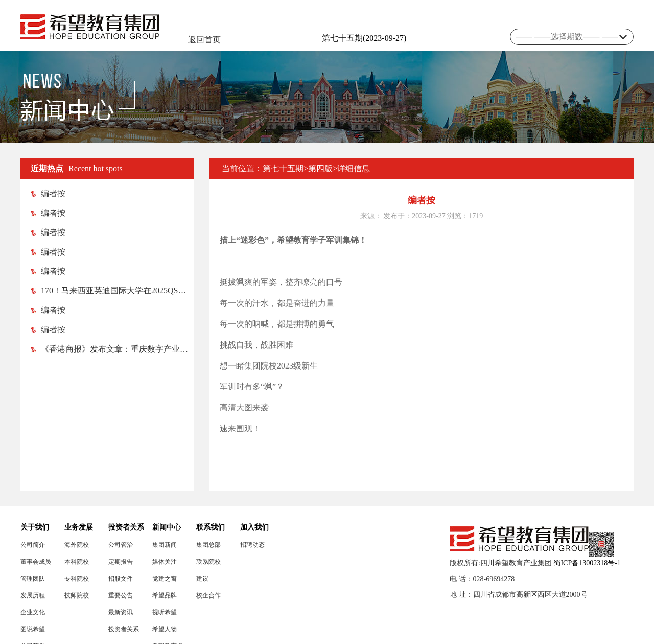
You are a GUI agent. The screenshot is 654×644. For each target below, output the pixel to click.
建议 (202, 579)
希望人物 (165, 629)
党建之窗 (165, 579)
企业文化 (33, 612)
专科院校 (77, 579)
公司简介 (33, 545)
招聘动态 (252, 545)
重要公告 (121, 595)
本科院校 (77, 562)
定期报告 (121, 562)
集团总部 (208, 545)
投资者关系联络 (124, 629)
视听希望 (165, 612)
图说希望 (33, 629)
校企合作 (208, 595)
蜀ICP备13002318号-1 (587, 563)
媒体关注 (165, 562)
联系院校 (208, 562)
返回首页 (204, 40)
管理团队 (33, 579)
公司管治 (121, 545)
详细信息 (354, 168)
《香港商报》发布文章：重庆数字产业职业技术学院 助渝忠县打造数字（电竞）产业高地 (112, 349)
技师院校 (77, 595)
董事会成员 (36, 562)
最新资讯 (121, 612)
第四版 (320, 168)
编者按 (48, 193)
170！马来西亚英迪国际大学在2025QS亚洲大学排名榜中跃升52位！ (112, 291)
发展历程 (33, 595)
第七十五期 (283, 168)
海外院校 (77, 545)
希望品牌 (165, 595)
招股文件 (121, 579)
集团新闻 (165, 545)
